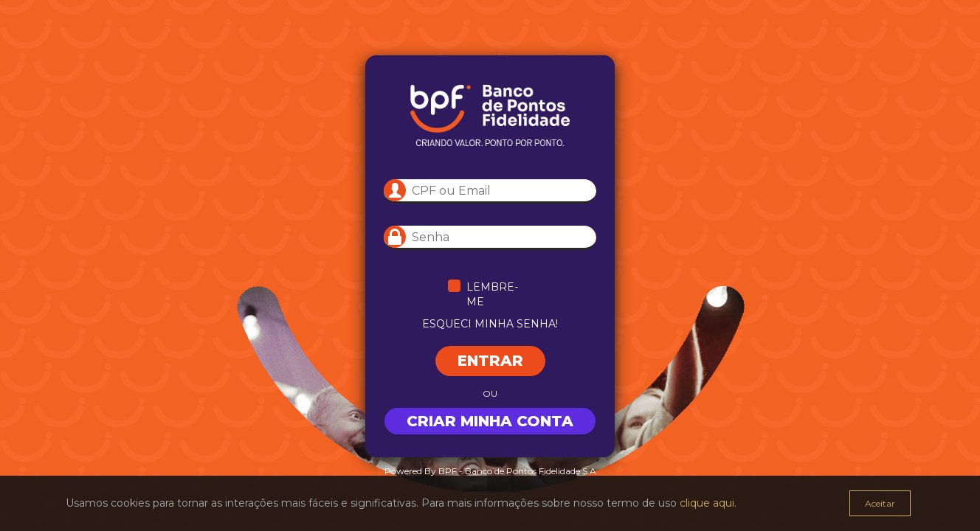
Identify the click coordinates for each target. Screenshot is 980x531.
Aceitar (880, 503)
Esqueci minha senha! (490, 324)
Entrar (490, 361)
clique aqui (707, 503)
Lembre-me (483, 294)
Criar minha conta (490, 421)
